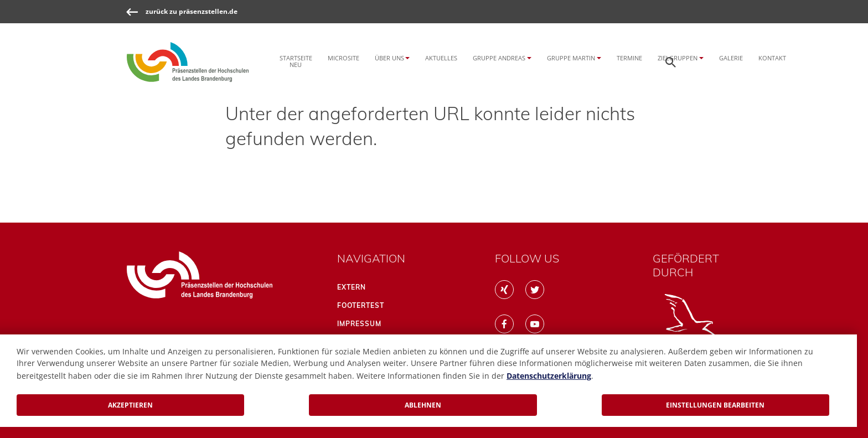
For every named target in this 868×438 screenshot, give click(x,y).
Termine (629, 58)
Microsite (343, 58)
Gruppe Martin (571, 58)
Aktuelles (441, 58)
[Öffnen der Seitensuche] (671, 62)
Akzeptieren (130, 405)
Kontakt (772, 58)
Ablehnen (423, 405)
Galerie (731, 58)
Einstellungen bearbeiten (715, 405)
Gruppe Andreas (499, 58)
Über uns (389, 58)
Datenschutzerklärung (549, 376)
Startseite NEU (296, 61)
